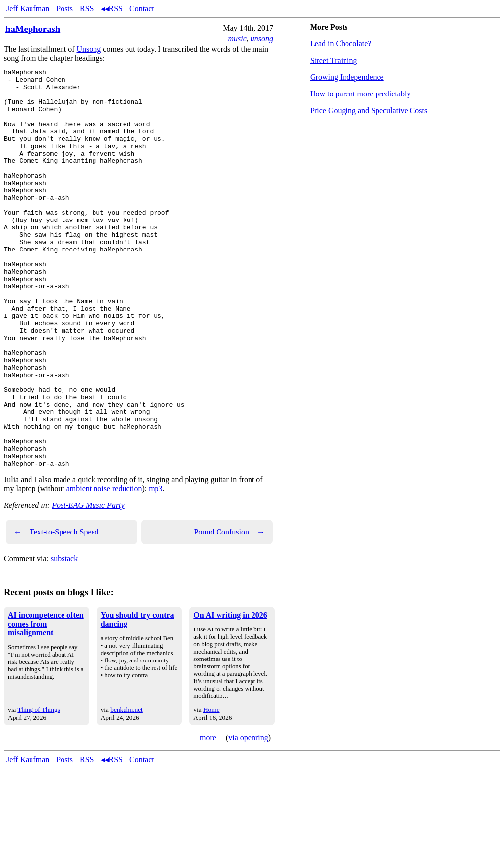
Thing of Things (38, 789)
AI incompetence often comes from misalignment (46, 704)
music (237, 39)
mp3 (156, 568)
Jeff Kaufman (28, 9)
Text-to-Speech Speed (56, 612)
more (208, 817)
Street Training (334, 60)
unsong (262, 39)
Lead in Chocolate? (341, 44)
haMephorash (33, 29)
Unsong (89, 49)
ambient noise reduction (104, 568)
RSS (87, 9)
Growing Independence (347, 77)
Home (211, 789)
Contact (142, 9)
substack (64, 638)
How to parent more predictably (360, 94)
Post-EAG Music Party (88, 585)
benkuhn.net (126, 789)
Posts (64, 9)
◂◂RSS (112, 9)
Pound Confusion (229, 612)
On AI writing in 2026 (230, 695)
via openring (248, 817)
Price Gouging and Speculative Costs (369, 110)
